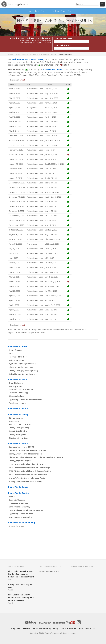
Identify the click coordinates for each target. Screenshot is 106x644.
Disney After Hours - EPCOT (21, 447)
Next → (24, 80)
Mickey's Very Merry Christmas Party (25, 482)
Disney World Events (18, 444)
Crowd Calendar (16, 383)
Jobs (81, 629)
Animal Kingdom (16, 360)
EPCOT (12, 353)
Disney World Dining (18, 415)
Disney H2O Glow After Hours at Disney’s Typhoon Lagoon (36, 457)
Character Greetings (18, 503)
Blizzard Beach (16, 367)
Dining (33, 54)
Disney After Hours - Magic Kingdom (26, 454)
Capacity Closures (17, 500)
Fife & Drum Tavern (47, 54)
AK (20, 424)
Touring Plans (15, 387)
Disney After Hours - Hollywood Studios (27, 450)
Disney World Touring (19, 493)
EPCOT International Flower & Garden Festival (30, 471)
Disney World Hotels (18, 409)
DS (30, 424)
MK (11, 424)
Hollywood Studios (18, 357)
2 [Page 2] (20, 80)
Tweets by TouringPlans (49, 571)
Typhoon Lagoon (17, 364)
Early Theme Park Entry (19, 507)
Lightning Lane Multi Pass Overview (25, 400)
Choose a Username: (63, 38)
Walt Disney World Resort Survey (28, 59)
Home (11, 54)
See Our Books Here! (78, 11)
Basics (12, 497)
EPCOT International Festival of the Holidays (30, 468)
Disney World (22, 54)
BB (26, 424)
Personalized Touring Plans (22, 389)
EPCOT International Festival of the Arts (28, 464)
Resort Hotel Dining (18, 431)
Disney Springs (16, 371)
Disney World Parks (18, 347)
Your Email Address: (63, 45)
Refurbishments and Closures (23, 374)
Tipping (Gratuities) (18, 438)
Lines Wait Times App (19, 393)
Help (19, 629)
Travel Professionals (68, 629)
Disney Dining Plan (17, 435)
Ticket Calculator (17, 396)
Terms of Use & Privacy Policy (36, 629)
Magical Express (16, 526)
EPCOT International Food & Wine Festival (28, 475)
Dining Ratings (16, 418)
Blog (13, 629)
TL (23, 424)
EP (14, 424)
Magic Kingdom (16, 350)
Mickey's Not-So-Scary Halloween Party (27, 478)
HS (17, 424)
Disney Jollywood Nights (20, 461)
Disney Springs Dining (19, 428)
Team (54, 629)
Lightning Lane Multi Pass (21, 514)
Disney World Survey (18, 487)
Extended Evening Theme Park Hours (26, 510)
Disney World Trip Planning (22, 523)
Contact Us (90, 629)
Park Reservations (17, 403)
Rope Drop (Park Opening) (21, 517)
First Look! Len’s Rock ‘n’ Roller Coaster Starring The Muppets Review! (21, 598)
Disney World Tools (18, 380)
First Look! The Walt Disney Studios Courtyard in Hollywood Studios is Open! (21, 574)
